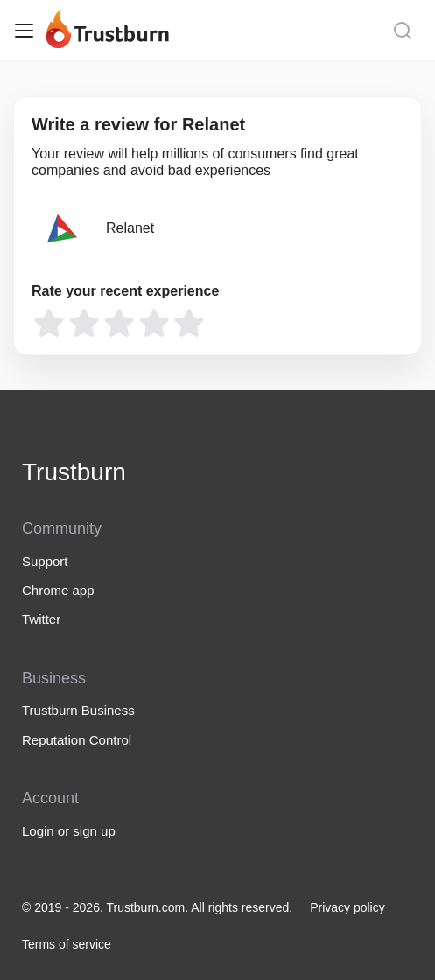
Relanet (130, 228)
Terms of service (67, 944)
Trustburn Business (78, 710)
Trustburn (74, 472)
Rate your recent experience (125, 291)
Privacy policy (347, 907)
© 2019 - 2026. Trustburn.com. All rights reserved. (157, 907)
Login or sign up (69, 831)
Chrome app (58, 590)
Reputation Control (77, 740)
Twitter (41, 619)
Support (45, 561)
